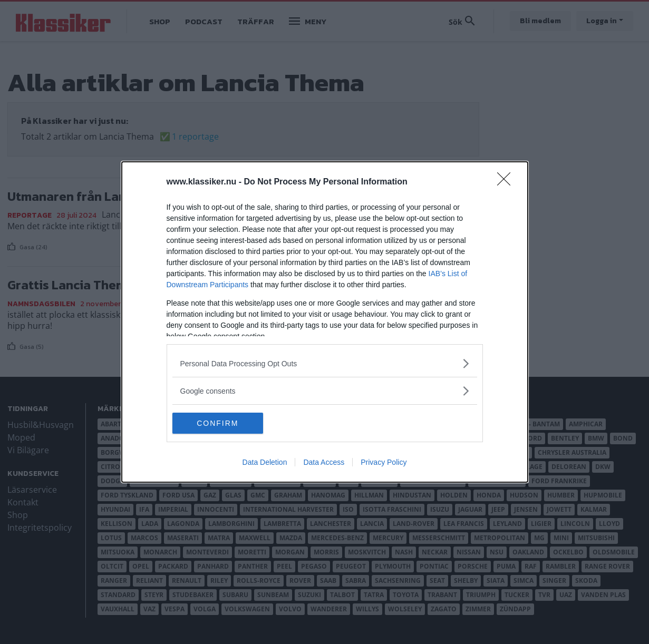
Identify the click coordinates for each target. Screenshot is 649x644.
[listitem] (325, 363)
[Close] (507, 182)
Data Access (324, 462)
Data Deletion (265, 462)
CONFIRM (222, 423)
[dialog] (325, 322)
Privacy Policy (384, 462)
